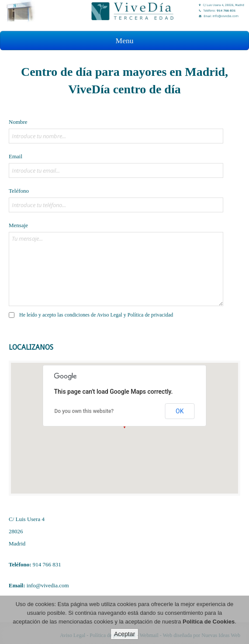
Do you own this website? (84, 411)
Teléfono (19, 191)
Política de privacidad (150, 315)
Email (16, 156)
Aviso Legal (110, 315)
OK (180, 411)
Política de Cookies (209, 622)
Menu (125, 41)
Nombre (18, 122)
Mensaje (18, 225)
